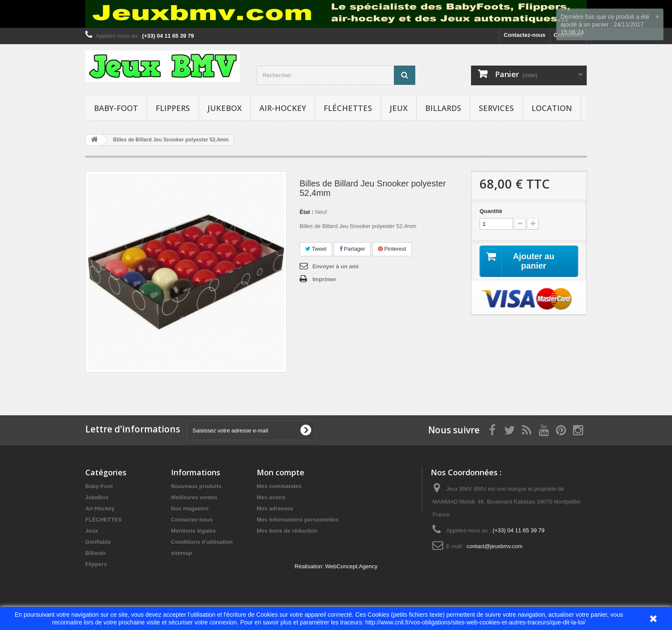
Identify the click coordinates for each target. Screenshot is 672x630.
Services (496, 108)
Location (552, 108)
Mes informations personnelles (298, 520)
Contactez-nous (525, 35)
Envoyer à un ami (336, 266)
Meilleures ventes (194, 497)
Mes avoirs (271, 497)
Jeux (399, 108)
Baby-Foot (116, 108)
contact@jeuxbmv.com (495, 546)
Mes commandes (279, 486)
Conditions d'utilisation (202, 542)
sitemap (181, 553)
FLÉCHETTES (348, 108)
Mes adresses (275, 508)
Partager (352, 249)
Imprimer (324, 279)
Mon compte (280, 472)
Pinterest (392, 249)
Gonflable (98, 542)
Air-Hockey (283, 108)
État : (307, 212)
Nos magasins (190, 508)
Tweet (316, 249)
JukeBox (225, 108)
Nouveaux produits (196, 486)
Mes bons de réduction (287, 531)
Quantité (491, 211)
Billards (443, 108)
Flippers (173, 108)
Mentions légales (193, 531)
